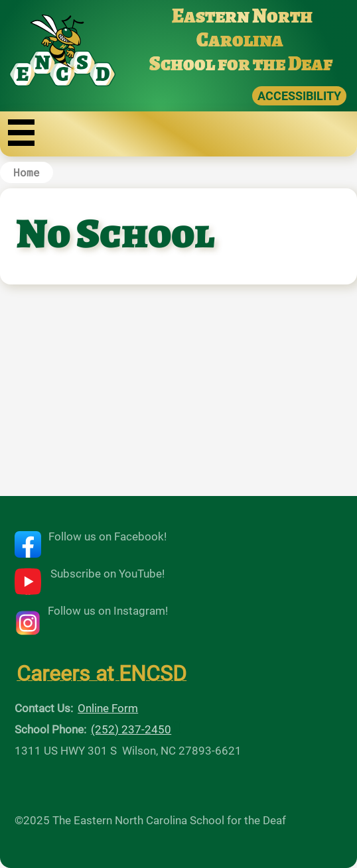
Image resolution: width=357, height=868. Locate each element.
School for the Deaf (241, 64)
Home (27, 172)
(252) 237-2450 (131, 729)
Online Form (108, 708)
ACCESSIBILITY (299, 96)
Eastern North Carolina (242, 28)
